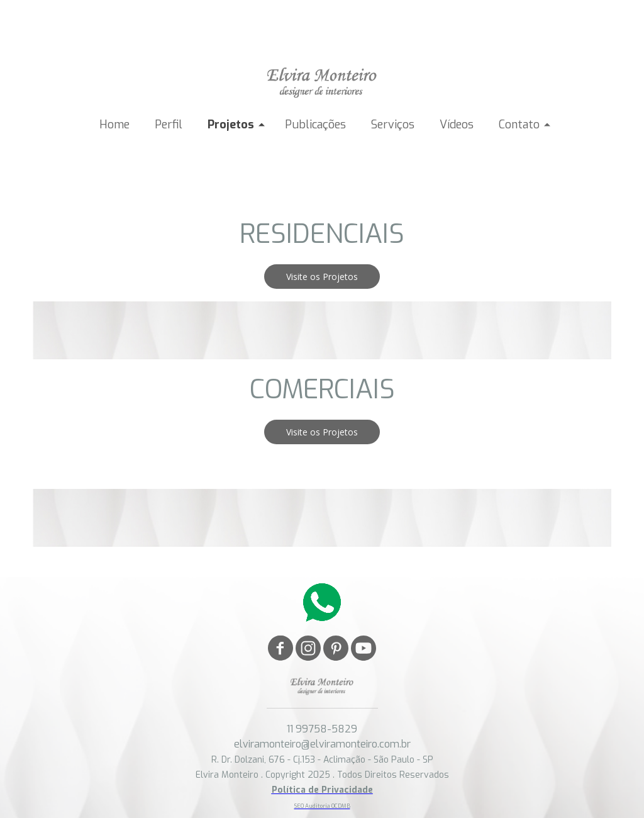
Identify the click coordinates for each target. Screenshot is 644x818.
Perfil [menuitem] (169, 125)
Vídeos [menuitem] (457, 125)
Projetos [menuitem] (231, 125)
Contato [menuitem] (519, 125)
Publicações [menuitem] (315, 125)
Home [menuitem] (114, 125)
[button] (322, 277)
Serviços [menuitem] (393, 125)
